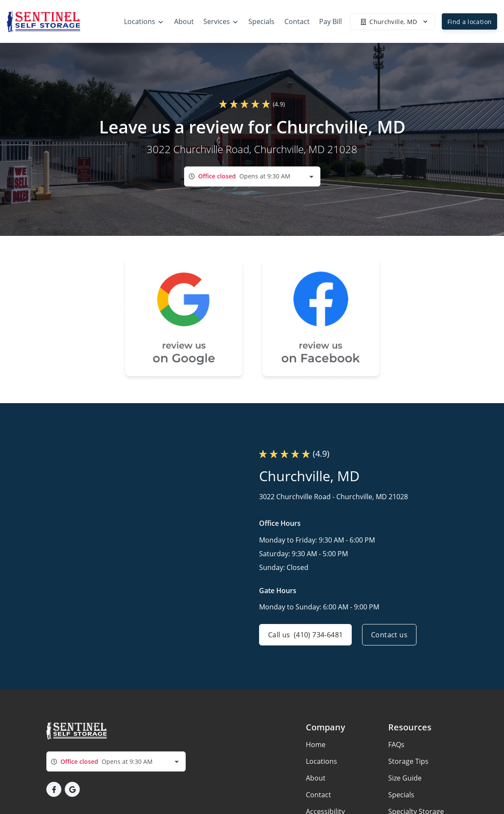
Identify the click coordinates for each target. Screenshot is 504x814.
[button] (54, 789)
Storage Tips (408, 761)
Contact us (389, 635)
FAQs (396, 745)
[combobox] (252, 176)
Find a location (469, 22)
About (316, 778)
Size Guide (405, 778)
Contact (318, 795)
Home (316, 745)
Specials (401, 795)
